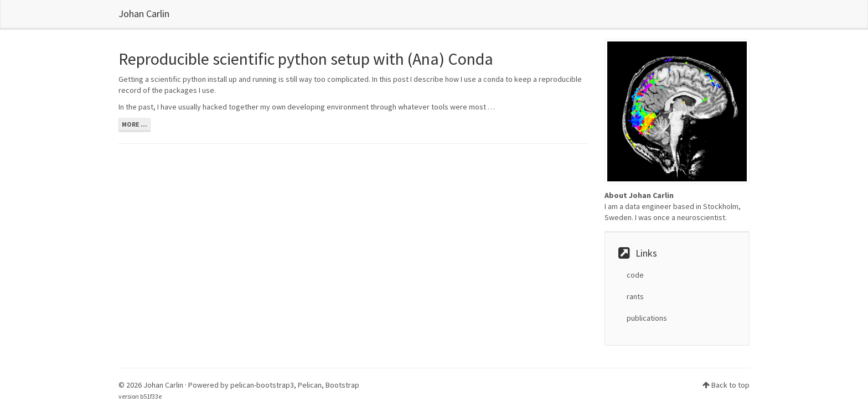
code (635, 275)
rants (635, 296)
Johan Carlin (144, 14)
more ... (135, 124)
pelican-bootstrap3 (262, 385)
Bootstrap (342, 385)
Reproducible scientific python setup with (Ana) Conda (306, 59)
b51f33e (151, 396)
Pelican (310, 385)
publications (647, 318)
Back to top (730, 385)
